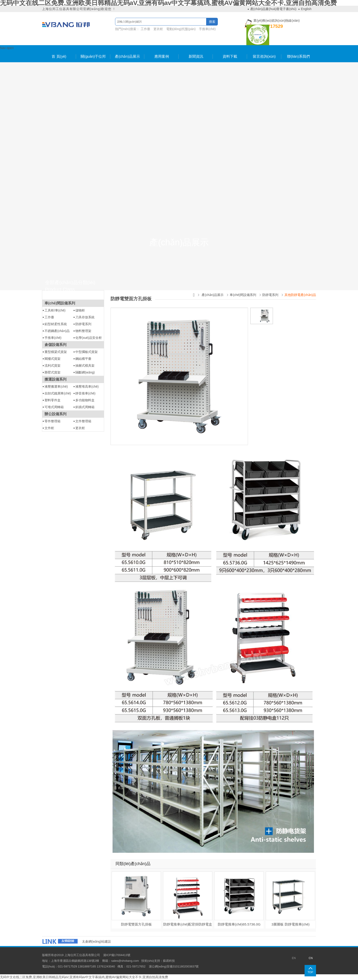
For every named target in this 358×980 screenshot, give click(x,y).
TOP (310, 972)
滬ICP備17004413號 (117, 955)
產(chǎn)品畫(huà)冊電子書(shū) (273, 9)
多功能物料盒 (85, 400)
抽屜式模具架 (85, 366)
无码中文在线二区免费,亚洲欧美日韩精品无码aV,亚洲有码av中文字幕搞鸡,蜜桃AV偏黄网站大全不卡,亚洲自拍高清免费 (84, 977)
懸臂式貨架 (53, 372)
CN (311, 958)
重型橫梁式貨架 (56, 352)
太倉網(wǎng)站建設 (96, 941)
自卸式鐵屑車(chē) (58, 393)
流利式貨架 (53, 366)
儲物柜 (80, 310)
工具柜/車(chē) (55, 310)
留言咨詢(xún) (264, 56)
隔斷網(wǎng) (85, 372)
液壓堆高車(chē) (87, 386)
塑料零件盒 (53, 400)
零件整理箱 (53, 421)
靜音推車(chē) (85, 393)
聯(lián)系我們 (298, 56)
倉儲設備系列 (55, 345)
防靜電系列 (83, 324)
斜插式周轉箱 (85, 407)
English (306, 9)
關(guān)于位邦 (93, 56)
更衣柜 (158, 29)
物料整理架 (83, 331)
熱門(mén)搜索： (166, 30)
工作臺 (145, 29)
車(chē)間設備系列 (60, 303)
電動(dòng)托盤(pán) (181, 29)
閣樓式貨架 (53, 359)
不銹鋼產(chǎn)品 (57, 331)
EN (294, 958)
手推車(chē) (207, 29)
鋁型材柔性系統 (56, 324)
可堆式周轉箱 (54, 407)
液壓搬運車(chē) (56, 386)
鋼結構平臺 (83, 359)
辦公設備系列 (55, 414)
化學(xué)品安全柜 (89, 338)
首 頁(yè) (59, 56)
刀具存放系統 (85, 317)
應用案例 (162, 56)
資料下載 (230, 56)
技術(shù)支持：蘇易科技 (158, 961)
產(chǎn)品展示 (127, 56)
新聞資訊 (196, 56)
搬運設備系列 (55, 379)
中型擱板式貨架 (87, 352)
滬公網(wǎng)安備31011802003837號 (174, 966)
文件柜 (49, 428)
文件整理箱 (83, 421)
